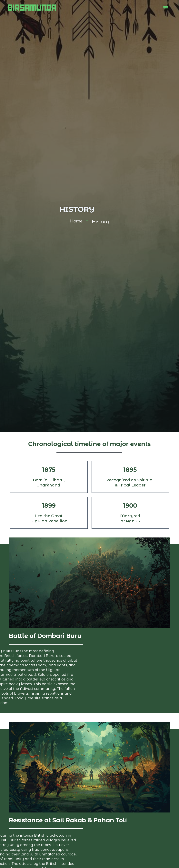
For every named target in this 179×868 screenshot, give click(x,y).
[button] (166, 8)
